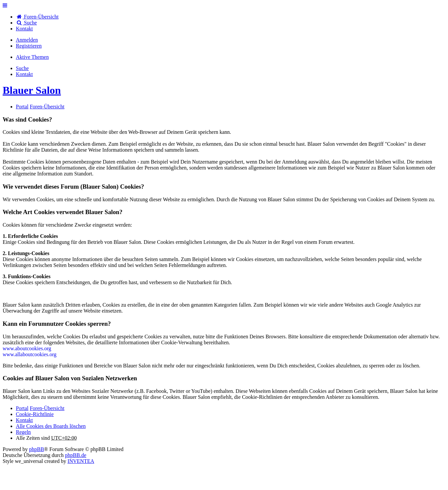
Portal (22, 107)
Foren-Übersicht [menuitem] (37, 17)
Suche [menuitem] (26, 23)
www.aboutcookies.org (27, 348)
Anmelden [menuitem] (27, 40)
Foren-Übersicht (47, 408)
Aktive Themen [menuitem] (32, 57)
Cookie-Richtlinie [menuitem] (35, 414)
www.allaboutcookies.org (30, 354)
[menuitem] (24, 29)
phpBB (36, 449)
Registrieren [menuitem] (29, 46)
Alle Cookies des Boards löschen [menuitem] (51, 426)
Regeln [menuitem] (23, 432)
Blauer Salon (32, 90)
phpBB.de (76, 455)
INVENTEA (81, 461)
